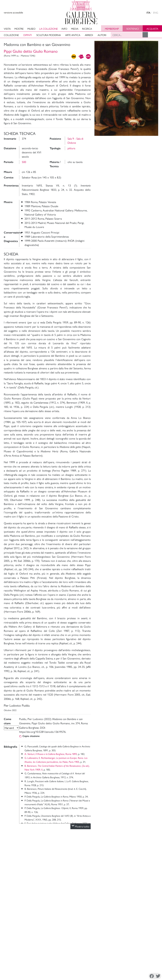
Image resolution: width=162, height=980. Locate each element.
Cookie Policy (15, 971)
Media (75, 29)
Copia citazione (29, 736)
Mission (112, 924)
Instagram (126, 970)
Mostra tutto (81, 826)
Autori (102, 35)
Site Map (131, 928)
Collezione (11, 35)
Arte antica (73, 35)
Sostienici (133, 29)
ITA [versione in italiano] (148, 13)
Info (64, 29)
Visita (7, 29)
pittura (71, 148)
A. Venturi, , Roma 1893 (51, 754)
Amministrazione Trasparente (141, 920)
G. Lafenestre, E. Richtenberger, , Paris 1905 (56, 760)
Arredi (89, 35)
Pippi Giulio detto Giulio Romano (31, 51)
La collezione (48, 29)
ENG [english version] (156, 13)
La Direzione (115, 920)
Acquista (152, 29)
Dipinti (28, 35)
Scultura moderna (49, 35)
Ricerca (87, 29)
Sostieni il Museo (135, 924)
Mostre (19, 29)
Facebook (110, 970)
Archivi (112, 928)
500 (24, 162)
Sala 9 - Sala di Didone (75, 140)
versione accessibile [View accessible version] (13, 12)
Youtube (149, 970)
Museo (31, 29)
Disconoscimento (30, 969)
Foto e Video (131, 142)
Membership (112, 29)
